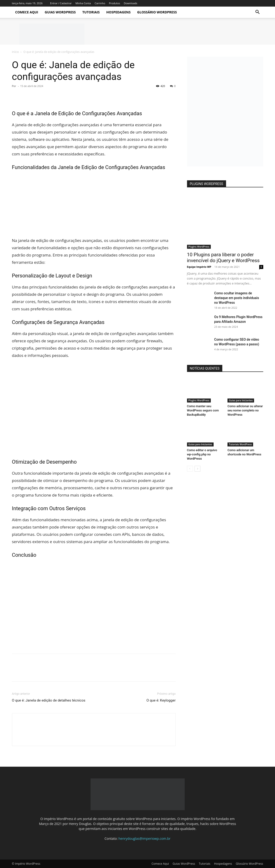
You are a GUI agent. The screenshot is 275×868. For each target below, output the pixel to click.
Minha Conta (83, 3)
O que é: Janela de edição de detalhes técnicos (49, 700)
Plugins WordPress (199, 247)
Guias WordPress (60, 12)
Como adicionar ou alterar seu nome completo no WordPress (245, 410)
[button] (258, 13)
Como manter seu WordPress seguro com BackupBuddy (203, 410)
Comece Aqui (27, 12)
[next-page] (197, 469)
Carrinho (100, 3)
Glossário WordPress (157, 12)
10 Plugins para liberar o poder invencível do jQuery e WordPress (223, 258)
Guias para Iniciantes (241, 400)
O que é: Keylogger (161, 700)
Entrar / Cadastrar (61, 3)
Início (16, 52)
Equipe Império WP (199, 267)
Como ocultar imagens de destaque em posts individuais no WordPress (237, 298)
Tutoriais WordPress (240, 444)
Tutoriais (91, 12)
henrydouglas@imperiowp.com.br (145, 838)
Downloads (130, 3)
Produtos (114, 3)
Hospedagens (118, 12)
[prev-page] (190, 469)
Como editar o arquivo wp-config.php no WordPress (202, 454)
